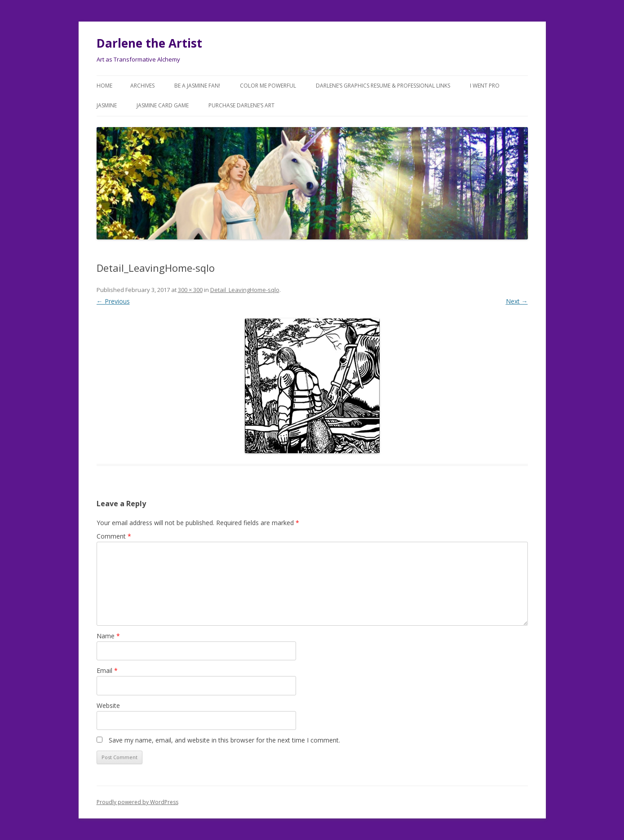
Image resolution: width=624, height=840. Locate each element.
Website (108, 705)
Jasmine (107, 105)
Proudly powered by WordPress (137, 802)
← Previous (113, 301)
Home (104, 86)
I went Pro (485, 86)
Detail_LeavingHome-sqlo (245, 290)
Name (108, 636)
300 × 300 (190, 290)
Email (107, 670)
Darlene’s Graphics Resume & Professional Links (383, 86)
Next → (517, 301)
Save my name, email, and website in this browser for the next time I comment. (224, 740)
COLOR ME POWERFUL (268, 86)
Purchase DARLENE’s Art (241, 105)
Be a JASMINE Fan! (197, 86)
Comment (114, 536)
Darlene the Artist (149, 43)
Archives (142, 86)
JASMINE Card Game (163, 105)
